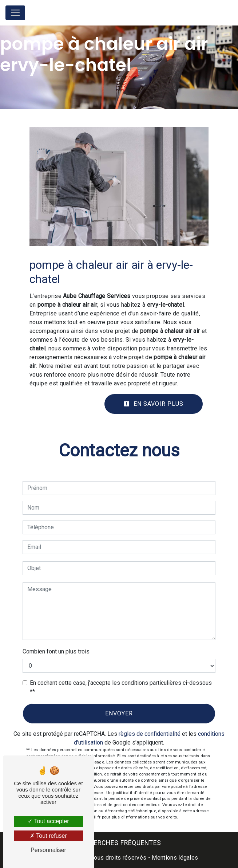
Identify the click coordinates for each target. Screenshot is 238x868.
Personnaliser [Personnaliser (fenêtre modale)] (48, 850)
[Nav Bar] (15, 13)
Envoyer (119, 713)
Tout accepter (48, 821)
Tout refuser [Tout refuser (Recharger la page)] (48, 836)
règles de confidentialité (150, 734)
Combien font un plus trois (56, 651)
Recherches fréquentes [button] (119, 843)
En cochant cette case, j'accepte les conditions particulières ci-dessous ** (121, 687)
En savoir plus (154, 404)
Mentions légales (174, 858)
